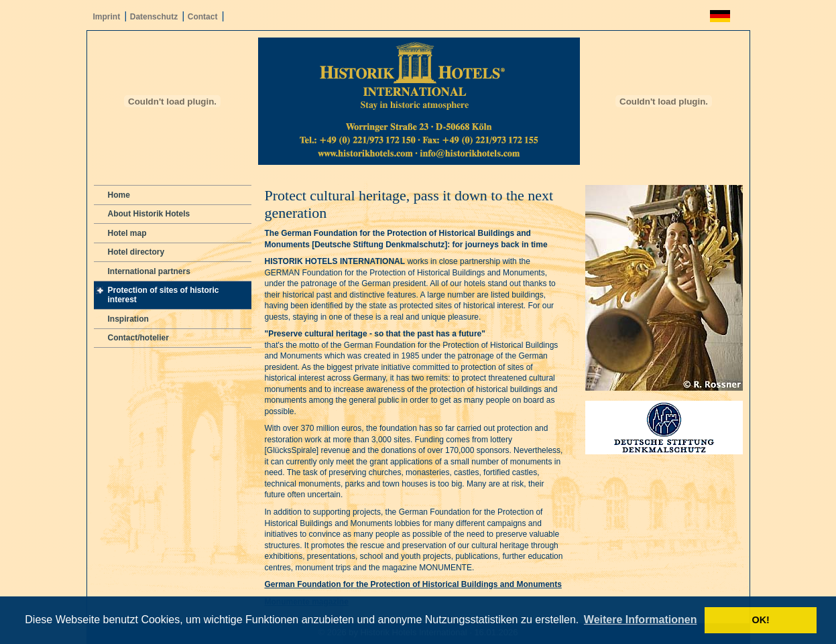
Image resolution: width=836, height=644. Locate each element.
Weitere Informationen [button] (641, 620)
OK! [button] (760, 620)
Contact (203, 17)
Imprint (107, 17)
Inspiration (128, 319)
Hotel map (127, 233)
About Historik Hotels (149, 214)
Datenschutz (154, 17)
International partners (149, 271)
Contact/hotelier (138, 338)
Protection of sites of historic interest (164, 295)
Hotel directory (136, 252)
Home (119, 195)
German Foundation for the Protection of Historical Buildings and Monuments (413, 584)
